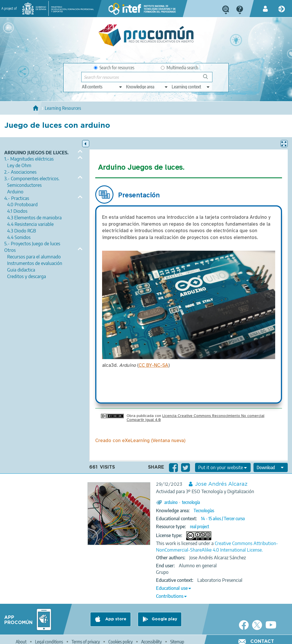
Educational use (172, 588)
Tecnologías (204, 511)
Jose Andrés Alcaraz (221, 484)
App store (115, 619)
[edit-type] (102, 87)
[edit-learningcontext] (191, 87)
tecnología (191, 502)
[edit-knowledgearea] (147, 87)
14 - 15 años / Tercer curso (223, 519)
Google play (164, 619)
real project (199, 526)
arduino (171, 502)
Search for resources (114, 68)
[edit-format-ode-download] (271, 467)
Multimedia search (180, 68)
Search (208, 79)
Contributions (170, 596)
